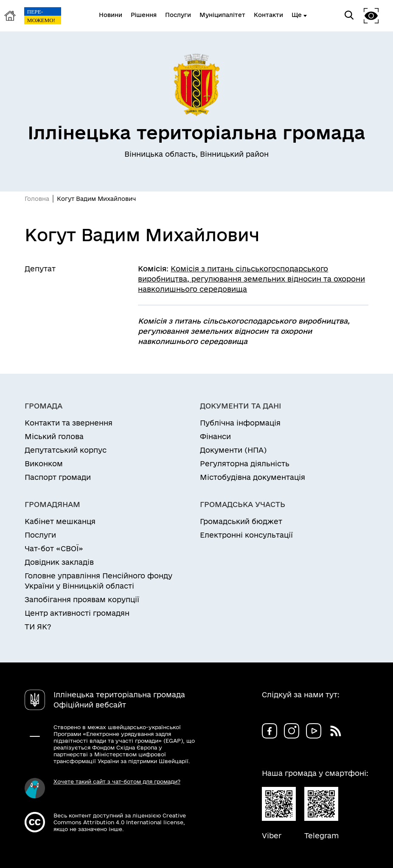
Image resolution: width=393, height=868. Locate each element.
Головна (37, 199)
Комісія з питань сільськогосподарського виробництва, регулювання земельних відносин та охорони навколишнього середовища (251, 279)
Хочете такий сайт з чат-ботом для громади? (117, 781)
